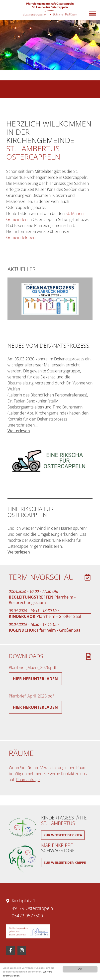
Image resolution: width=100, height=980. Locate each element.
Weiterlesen (19, 431)
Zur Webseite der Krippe (65, 863)
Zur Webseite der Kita (63, 835)
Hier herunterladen (35, 679)
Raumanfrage (28, 780)
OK (80, 969)
